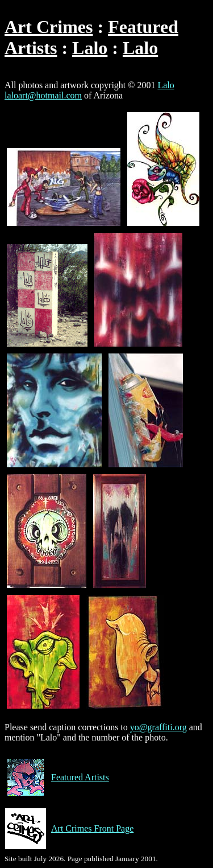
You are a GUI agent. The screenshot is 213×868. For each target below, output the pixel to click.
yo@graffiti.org (158, 727)
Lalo (90, 48)
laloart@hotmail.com (43, 95)
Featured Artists (57, 778)
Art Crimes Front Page (69, 829)
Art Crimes (49, 27)
